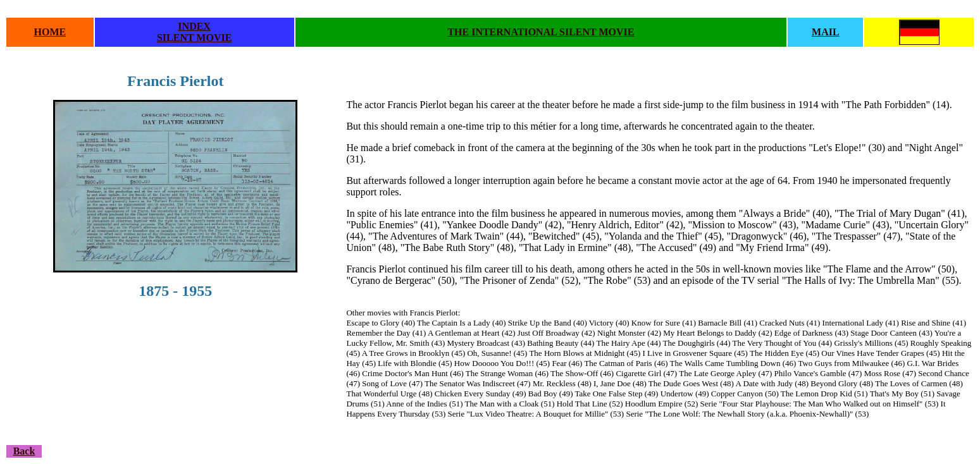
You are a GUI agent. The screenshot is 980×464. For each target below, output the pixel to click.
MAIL (826, 32)
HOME (50, 32)
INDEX (194, 26)
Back (24, 451)
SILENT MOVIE (194, 38)
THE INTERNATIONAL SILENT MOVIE (541, 32)
